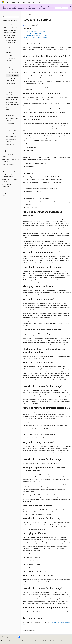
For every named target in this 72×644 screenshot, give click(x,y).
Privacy (33, 641)
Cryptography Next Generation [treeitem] (11, 59)
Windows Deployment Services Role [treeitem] (11, 140)
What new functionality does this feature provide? (36, 35)
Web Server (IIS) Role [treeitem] (11, 136)
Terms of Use (56, 641)
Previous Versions (14, 641)
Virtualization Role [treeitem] (10, 134)
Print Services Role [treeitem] (10, 123)
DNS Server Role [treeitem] (10, 110)
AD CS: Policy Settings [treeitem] (12, 75)
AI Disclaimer (4, 641)
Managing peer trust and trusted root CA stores (35, 37)
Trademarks (64, 641)
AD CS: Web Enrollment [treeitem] (12, 73)
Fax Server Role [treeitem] (9, 113)
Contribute (27, 641)
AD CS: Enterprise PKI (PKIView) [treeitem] (12, 84)
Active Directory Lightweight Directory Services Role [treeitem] (12, 98)
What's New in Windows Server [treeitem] (12, 28)
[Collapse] (19, 13)
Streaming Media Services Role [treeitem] (12, 127)
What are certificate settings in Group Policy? (35, 31)
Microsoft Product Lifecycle (44, 7)
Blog (21, 641)
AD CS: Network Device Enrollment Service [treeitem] (12, 69)
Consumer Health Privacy (44, 641)
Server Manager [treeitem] (9, 45)
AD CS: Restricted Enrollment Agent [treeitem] (11, 79)
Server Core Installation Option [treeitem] (11, 49)
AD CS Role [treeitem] (10, 55)
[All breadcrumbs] (24, 15)
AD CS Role (30, 15)
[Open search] (65, 2)
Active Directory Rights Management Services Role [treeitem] (12, 103)
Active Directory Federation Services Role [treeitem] (12, 94)
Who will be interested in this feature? (33, 33)
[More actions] (69, 15)
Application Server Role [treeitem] (11, 107)
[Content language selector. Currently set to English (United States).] (8, 637)
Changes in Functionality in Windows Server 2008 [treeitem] (12, 41)
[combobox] (11, 17)
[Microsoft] (3, 2)
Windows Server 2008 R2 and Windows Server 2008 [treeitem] (10, 21)
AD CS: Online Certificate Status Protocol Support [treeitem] (13, 64)
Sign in (68, 2)
